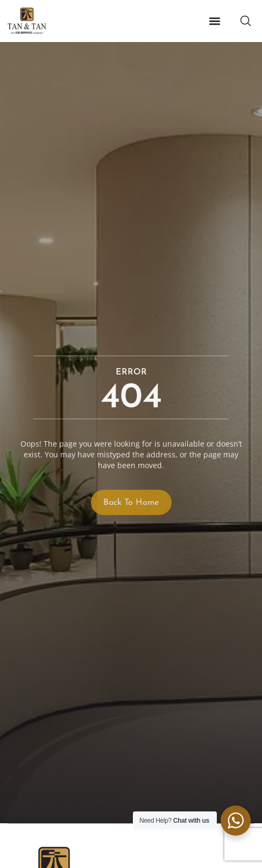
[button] (214, 21)
